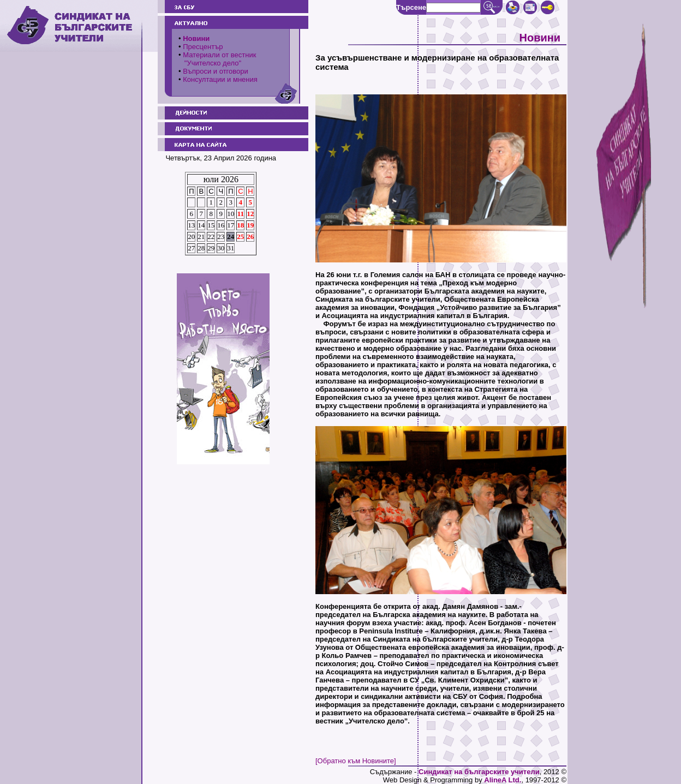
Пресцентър (203, 47)
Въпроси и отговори (216, 71)
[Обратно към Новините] (356, 761)
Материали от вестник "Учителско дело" (217, 59)
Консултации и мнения (220, 79)
